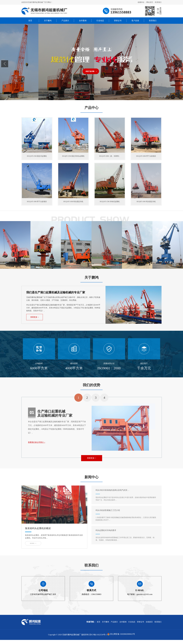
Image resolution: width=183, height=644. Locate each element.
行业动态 (100, 21)
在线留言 (149, 626)
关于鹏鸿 (48, 21)
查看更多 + (35, 321)
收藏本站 (141, 2)
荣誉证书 (118, 21)
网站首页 (150, 2)
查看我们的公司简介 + (37, 446)
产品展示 (65, 21)
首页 (30, 21)
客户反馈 (135, 21)
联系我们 (158, 2)
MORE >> (33, 547)
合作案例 (83, 21)
